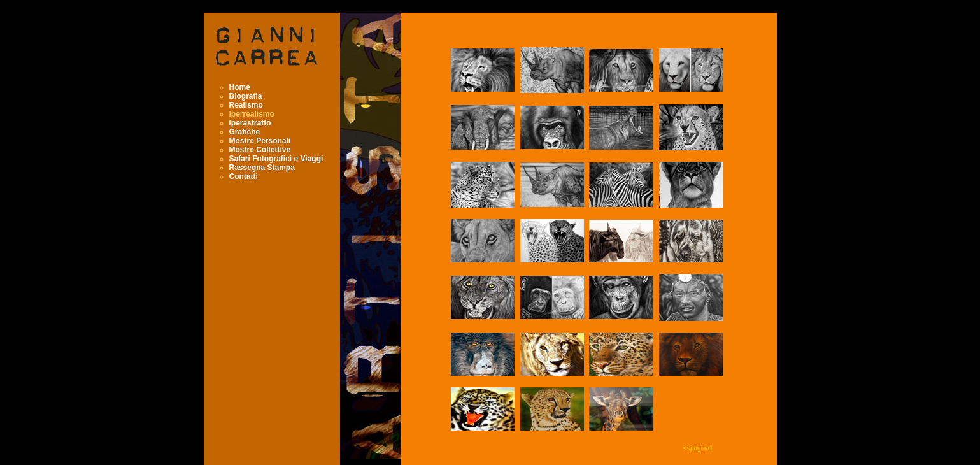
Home (240, 87)
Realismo (246, 105)
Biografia (246, 96)
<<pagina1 (698, 448)
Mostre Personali (260, 141)
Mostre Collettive (260, 150)
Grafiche (245, 132)
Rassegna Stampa (262, 168)
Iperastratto (250, 123)
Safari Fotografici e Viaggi (276, 159)
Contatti (244, 176)
